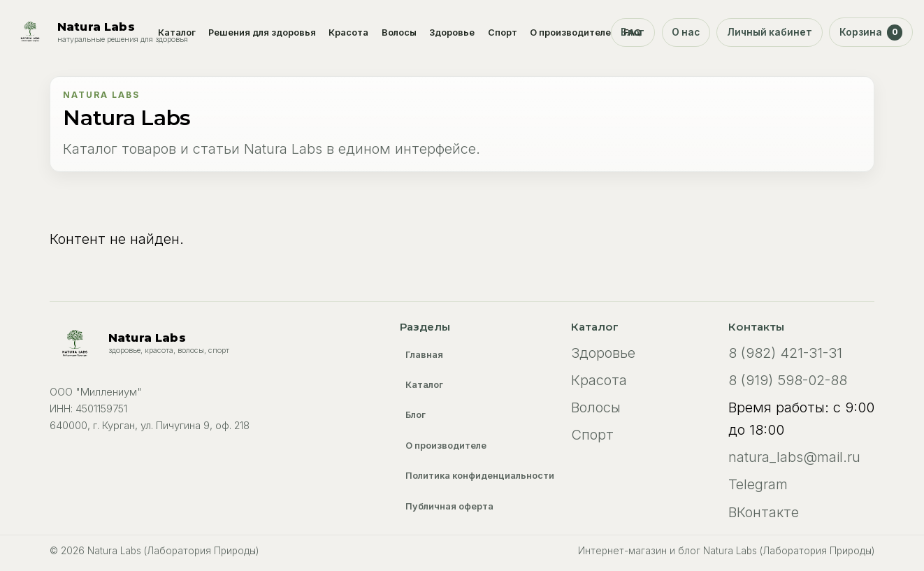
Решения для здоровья (262, 32)
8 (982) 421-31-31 (785, 353)
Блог (633, 32)
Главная (424, 355)
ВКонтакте (764, 512)
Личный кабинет (770, 32)
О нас (686, 32)
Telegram (758, 484)
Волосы (399, 32)
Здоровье (452, 32)
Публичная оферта (449, 506)
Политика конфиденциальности (480, 476)
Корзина (871, 32)
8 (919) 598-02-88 (788, 380)
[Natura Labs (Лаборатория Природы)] (100, 32)
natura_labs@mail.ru (794, 457)
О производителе (570, 32)
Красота (348, 32)
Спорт (503, 32)
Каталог (177, 32)
